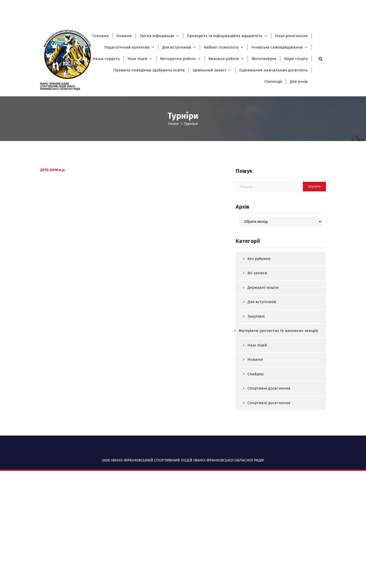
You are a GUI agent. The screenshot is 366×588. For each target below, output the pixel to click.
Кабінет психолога (221, 47)
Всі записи (257, 298)
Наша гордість (106, 59)
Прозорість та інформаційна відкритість (225, 36)
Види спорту (296, 59)
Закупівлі (256, 342)
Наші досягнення (291, 36)
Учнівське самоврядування (277, 47)
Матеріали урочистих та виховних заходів (278, 356)
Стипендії (273, 82)
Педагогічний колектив (127, 47)
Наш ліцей (138, 59)
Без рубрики (259, 284)
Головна (101, 36)
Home (173, 124)
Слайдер (256, 399)
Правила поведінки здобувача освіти (149, 70)
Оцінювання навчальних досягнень (273, 70)
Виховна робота (224, 59)
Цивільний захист (210, 70)
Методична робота (178, 59)
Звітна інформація (157, 36)
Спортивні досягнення (269, 414)
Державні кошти (263, 313)
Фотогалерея (264, 59)
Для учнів (299, 82)
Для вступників (177, 47)
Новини (124, 36)
